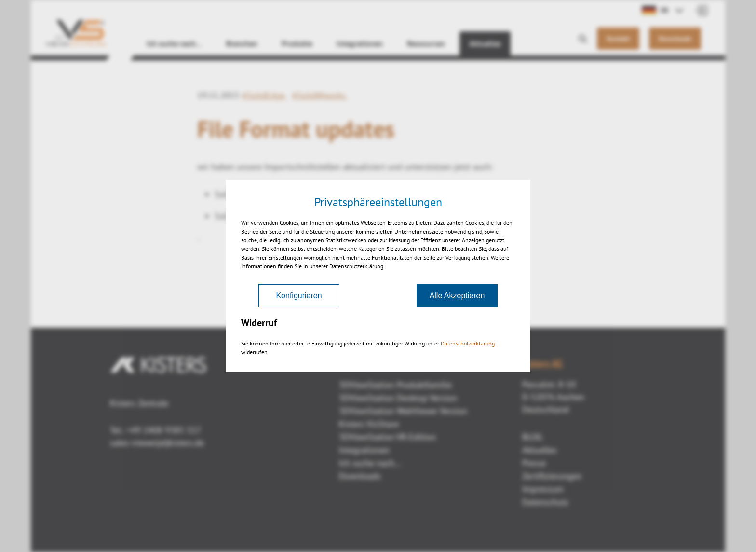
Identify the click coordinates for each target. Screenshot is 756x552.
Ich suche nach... (370, 463)
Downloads (360, 476)
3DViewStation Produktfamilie (395, 385)
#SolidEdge (265, 95)
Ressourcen (426, 43)
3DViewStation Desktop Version (398, 398)
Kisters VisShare (369, 424)
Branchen (242, 43)
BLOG (532, 437)
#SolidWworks (320, 95)
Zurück (378, 288)
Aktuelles (485, 43)
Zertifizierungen (552, 476)
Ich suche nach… (174, 43)
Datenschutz (545, 502)
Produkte (297, 43)
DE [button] (655, 10)
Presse (534, 463)
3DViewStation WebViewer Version (403, 411)
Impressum (543, 489)
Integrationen (360, 43)
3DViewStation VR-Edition (387, 437)
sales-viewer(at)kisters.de (157, 443)
